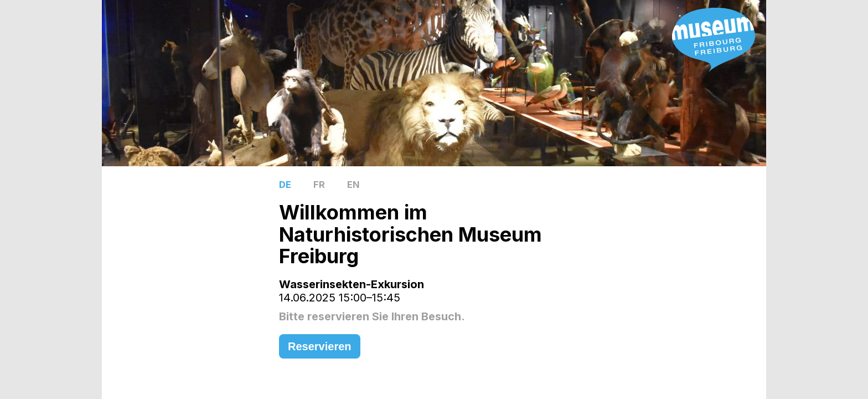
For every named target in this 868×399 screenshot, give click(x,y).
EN (353, 185)
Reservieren (320, 346)
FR (319, 185)
